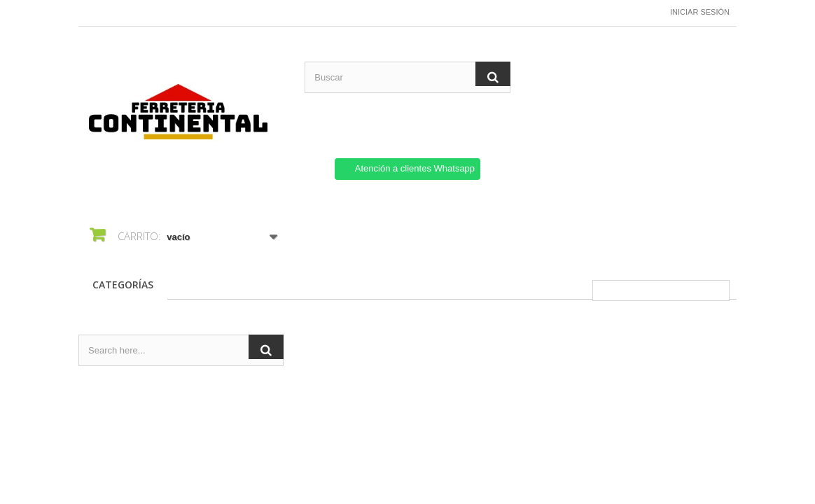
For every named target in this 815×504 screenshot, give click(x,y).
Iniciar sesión (700, 12)
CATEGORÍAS (123, 285)
